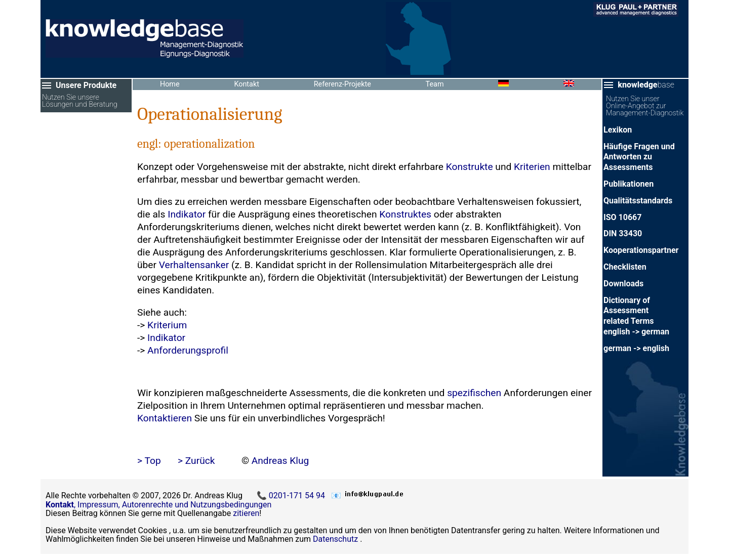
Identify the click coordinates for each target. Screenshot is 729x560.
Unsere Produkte (86, 85)
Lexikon (618, 130)
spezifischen (474, 393)
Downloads (623, 284)
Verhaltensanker (194, 265)
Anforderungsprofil (188, 350)
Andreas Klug (280, 461)
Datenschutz (335, 539)
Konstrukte (470, 167)
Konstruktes (405, 214)
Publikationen (629, 184)
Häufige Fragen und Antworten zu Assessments (639, 157)
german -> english (636, 348)
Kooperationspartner (641, 250)
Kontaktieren (165, 418)
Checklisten (625, 267)
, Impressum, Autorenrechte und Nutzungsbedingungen (158, 505)
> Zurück (196, 461)
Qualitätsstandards (638, 201)
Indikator (187, 214)
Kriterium (167, 325)
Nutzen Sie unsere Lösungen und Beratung (80, 101)
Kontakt (247, 84)
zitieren (246, 513)
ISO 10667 (622, 217)
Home (170, 84)
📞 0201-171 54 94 (292, 496)
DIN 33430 (623, 233)
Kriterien (532, 167)
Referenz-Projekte (342, 84)
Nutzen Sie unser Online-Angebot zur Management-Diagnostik (645, 106)
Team (435, 84)
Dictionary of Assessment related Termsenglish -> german (636, 316)
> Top (149, 461)
